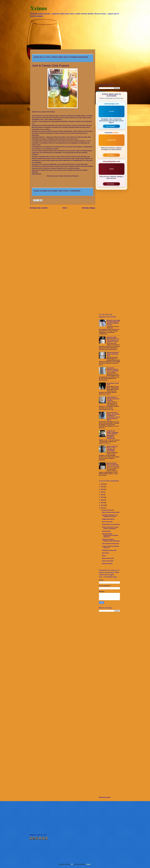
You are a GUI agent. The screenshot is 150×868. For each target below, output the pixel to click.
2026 (102, 484)
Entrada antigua (89, 208)
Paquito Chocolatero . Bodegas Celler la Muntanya (111, 540)
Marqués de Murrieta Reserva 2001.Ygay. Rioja (113, 354)
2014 (102, 505)
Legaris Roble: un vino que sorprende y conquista (113, 399)
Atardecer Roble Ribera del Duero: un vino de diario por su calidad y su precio (113, 339)
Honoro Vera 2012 (107, 522)
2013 (102, 508)
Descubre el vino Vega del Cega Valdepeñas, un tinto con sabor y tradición (113, 323)
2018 (102, 495)
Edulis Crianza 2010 (108, 558)
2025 (102, 487)
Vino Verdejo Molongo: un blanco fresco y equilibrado (113, 369)
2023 (102, 489)
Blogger (88, 864)
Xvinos (39, 8)
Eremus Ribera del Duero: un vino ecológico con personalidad (112, 449)
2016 (102, 500)
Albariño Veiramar (107, 564)
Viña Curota (105, 553)
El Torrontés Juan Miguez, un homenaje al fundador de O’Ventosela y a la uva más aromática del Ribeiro (113, 416)
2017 (102, 497)
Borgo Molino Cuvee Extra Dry (111, 524)
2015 (102, 503)
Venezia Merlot (106, 531)
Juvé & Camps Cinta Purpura (110, 544)
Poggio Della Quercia (108, 519)
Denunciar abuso (105, 797)
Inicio (65, 208)
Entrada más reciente (39, 208)
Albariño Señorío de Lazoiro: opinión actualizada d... (110, 528)
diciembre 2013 (107, 510)
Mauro (104, 556)
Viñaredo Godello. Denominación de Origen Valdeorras (110, 535)
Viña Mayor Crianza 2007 (109, 550)
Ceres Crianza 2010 (108, 561)
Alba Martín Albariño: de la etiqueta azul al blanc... (110, 516)
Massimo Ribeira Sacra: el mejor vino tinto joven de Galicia (113, 465)
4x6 (72, 864)
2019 (102, 492)
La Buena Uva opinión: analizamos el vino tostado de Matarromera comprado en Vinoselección (113, 435)
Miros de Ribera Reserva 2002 (111, 512)
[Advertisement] (75, 33)
